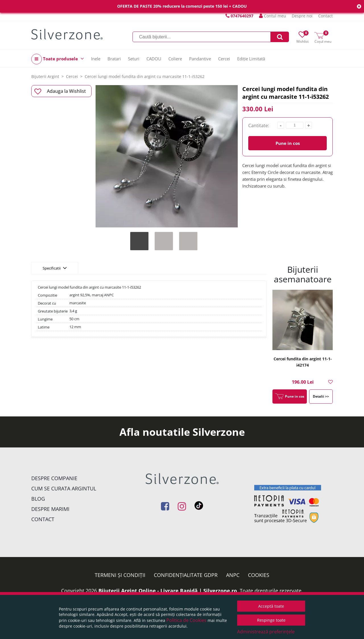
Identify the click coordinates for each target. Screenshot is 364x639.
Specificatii (55, 268)
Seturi (134, 59)
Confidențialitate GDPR (186, 575)
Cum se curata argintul (64, 488)
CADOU (154, 59)
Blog (38, 499)
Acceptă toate (271, 606)
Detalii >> (321, 396)
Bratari (114, 59)
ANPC (233, 575)
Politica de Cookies (186, 620)
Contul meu (273, 16)
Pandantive (200, 59)
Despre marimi (50, 509)
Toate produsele (58, 59)
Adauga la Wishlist (60, 91)
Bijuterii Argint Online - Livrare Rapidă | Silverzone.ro (168, 591)
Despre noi (302, 16)
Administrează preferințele (266, 632)
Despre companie (54, 478)
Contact (325, 16)
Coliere (175, 59)
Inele (96, 59)
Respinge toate (271, 620)
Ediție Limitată (251, 59)
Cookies (259, 575)
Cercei (224, 59)
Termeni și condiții (120, 575)
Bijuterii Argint (45, 76)
